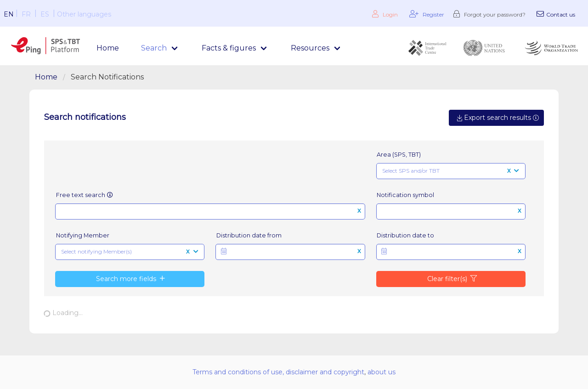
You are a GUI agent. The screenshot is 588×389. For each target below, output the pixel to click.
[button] (290, 252)
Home (108, 48)
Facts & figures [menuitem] (229, 48)
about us (382, 372)
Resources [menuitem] (310, 48)
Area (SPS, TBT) (399, 155)
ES (45, 14)
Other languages (84, 14)
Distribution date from (249, 235)
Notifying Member (83, 235)
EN (9, 14)
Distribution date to (405, 235)
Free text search (85, 195)
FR (26, 14)
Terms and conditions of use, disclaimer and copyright (278, 372)
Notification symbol (405, 195)
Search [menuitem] (154, 48)
